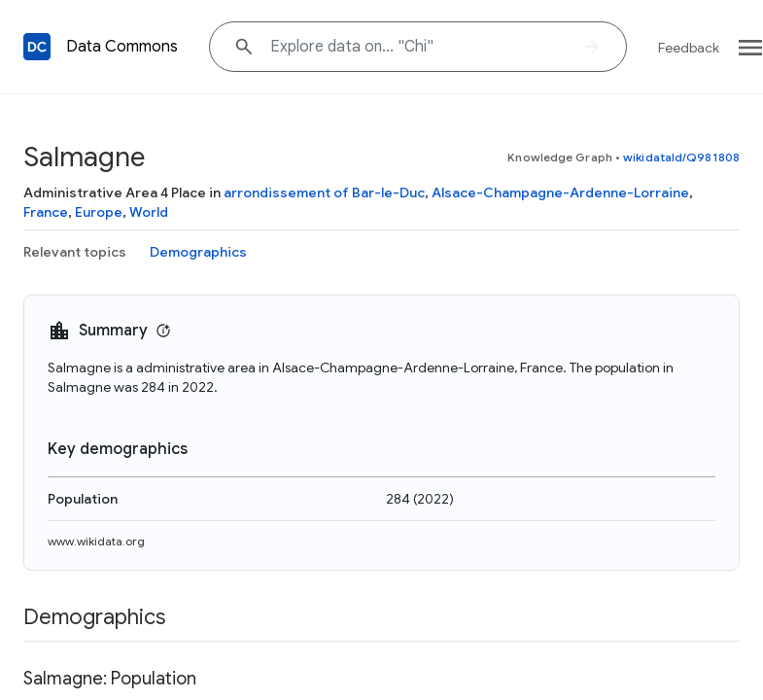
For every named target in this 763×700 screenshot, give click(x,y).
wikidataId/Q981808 (681, 157)
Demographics (198, 252)
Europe (99, 212)
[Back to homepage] (37, 47)
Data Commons (122, 47)
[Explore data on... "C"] (418, 47)
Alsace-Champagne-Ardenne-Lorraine (560, 192)
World (149, 212)
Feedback (689, 48)
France (46, 212)
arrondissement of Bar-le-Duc (324, 192)
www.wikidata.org (96, 541)
